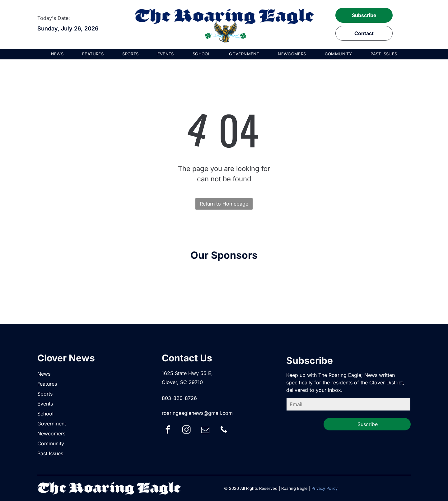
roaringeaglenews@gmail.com (197, 413)
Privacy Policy (324, 488)
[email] (205, 431)
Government (52, 424)
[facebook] (168, 431)
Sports (45, 394)
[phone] (224, 431)
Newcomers (51, 434)
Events (45, 404)
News (44, 374)
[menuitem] (57, 54)
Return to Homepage (224, 204)
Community (51, 443)
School (45, 414)
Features (47, 384)
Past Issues (50, 453)
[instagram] (187, 431)
